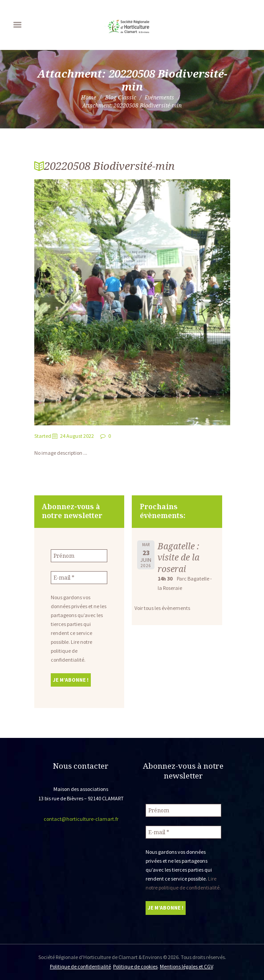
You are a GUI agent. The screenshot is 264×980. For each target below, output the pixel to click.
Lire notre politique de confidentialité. (71, 651)
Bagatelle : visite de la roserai (179, 557)
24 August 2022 (77, 436)
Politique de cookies (135, 966)
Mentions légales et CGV (186, 966)
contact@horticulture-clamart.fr (81, 819)
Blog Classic (121, 97)
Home (89, 97)
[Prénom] (79, 556)
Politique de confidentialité (80, 966)
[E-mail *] (79, 578)
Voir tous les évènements (162, 608)
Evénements (159, 97)
